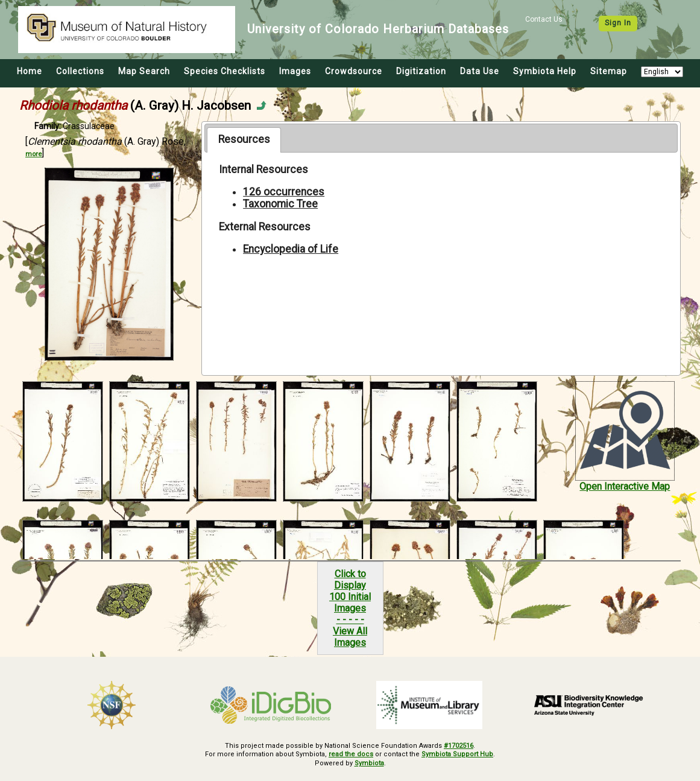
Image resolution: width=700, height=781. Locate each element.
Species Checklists (225, 71)
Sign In (618, 23)
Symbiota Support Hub (457, 754)
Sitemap (609, 71)
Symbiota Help (545, 71)
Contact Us (544, 19)
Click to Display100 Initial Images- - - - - (350, 597)
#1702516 (459, 746)
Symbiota (369, 763)
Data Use (480, 71)
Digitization (421, 71)
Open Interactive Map (625, 486)
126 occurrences (284, 192)
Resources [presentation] (244, 139)
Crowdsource (354, 71)
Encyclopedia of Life (291, 249)
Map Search (144, 71)
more (33, 154)
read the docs (351, 754)
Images (295, 71)
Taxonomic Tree (280, 204)
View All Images (350, 637)
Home (30, 71)
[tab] (244, 140)
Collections (80, 71)
